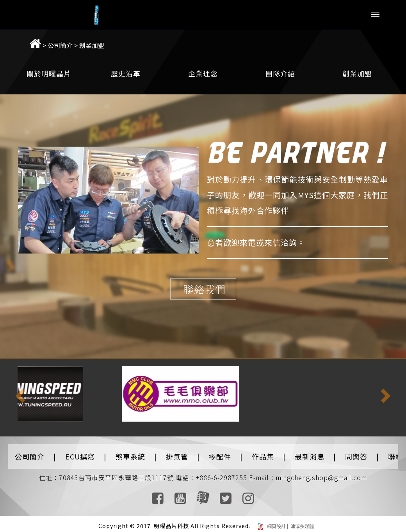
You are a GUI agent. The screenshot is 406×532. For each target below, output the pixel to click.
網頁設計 (277, 522)
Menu (375, 14)
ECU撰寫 (80, 452)
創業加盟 (82, 41)
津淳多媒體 (302, 522)
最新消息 (310, 452)
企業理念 (203, 69)
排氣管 (177, 452)
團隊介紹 (280, 69)
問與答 (356, 452)
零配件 (220, 452)
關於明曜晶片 (49, 69)
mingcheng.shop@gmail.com (321, 473)
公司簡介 (51, 41)
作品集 (263, 452)
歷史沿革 (126, 69)
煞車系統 (130, 452)
